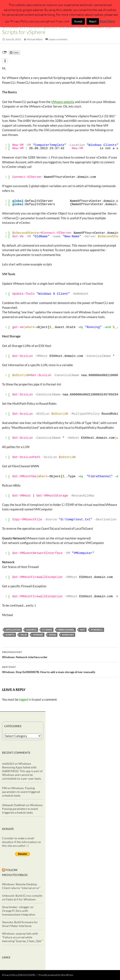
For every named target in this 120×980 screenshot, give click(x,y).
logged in (25, 699)
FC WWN (47, 630)
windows (68, 635)
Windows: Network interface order (60, 654)
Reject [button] (93, 21)
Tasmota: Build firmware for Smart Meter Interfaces (20, 924)
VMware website (63, 102)
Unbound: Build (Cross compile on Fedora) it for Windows (22, 897)
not (83, 630)
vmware (38, 635)
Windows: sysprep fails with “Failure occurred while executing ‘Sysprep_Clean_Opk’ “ (23, 937)
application (13, 630)
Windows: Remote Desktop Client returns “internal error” (21, 886)
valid (24, 635)
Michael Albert (35, 39)
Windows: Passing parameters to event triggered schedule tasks (21, 792)
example (31, 630)
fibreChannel (66, 630)
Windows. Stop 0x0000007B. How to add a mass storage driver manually (60, 669)
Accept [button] (78, 21)
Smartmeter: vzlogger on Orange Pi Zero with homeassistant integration (19, 911)
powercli (97, 630)
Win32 (52, 635)
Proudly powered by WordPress (56, 975)
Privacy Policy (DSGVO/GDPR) (19, 975)
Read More (107, 21)
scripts (10, 635)
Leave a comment (58, 39)
